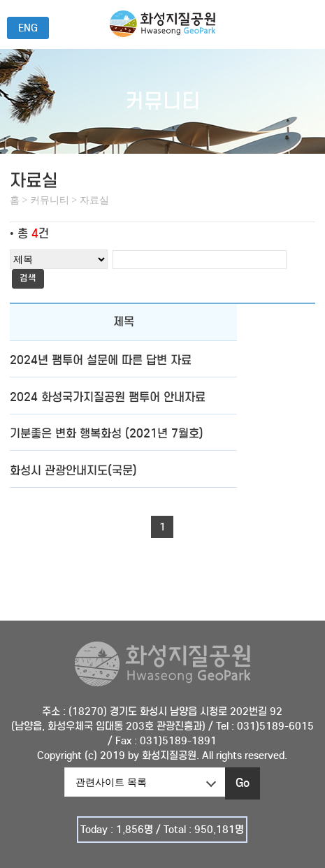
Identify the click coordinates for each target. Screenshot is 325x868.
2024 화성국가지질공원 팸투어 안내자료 (108, 397)
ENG (28, 28)
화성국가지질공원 (162, 33)
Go (243, 783)
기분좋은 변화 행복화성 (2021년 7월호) (107, 434)
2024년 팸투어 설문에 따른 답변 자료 (101, 360)
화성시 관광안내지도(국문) (73, 471)
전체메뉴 (307, 23)
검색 (28, 278)
